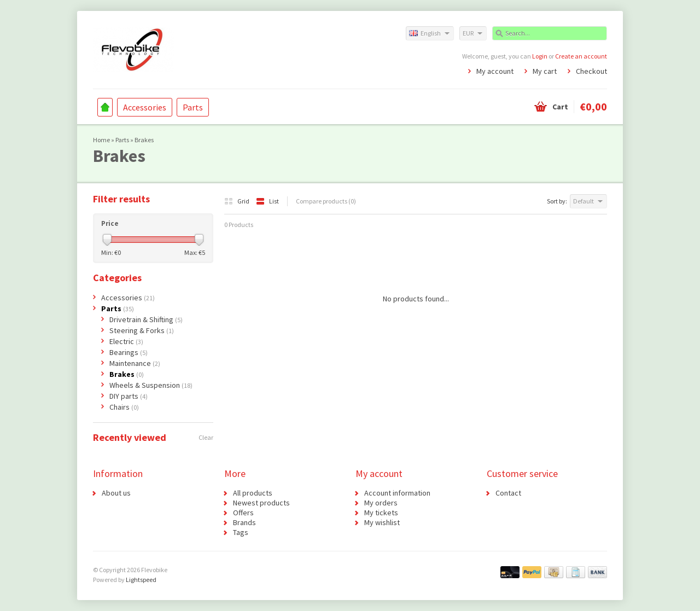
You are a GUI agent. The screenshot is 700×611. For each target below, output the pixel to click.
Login (540, 56)
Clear (206, 437)
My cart (545, 71)
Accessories (145, 107)
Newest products (261, 503)
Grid (237, 201)
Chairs (124, 407)
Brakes (144, 140)
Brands (244, 522)
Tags (241, 532)
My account (495, 71)
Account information (397, 493)
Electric (126, 341)
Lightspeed (141, 580)
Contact (508, 493)
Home (105, 107)
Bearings (129, 352)
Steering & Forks (142, 330)
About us (116, 493)
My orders (381, 503)
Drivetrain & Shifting (146, 319)
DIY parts (129, 396)
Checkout (591, 71)
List (267, 201)
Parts (193, 107)
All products (253, 493)
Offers (243, 513)
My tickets (381, 513)
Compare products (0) (326, 201)
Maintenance (135, 363)
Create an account (581, 56)
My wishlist (382, 522)
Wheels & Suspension (151, 385)
